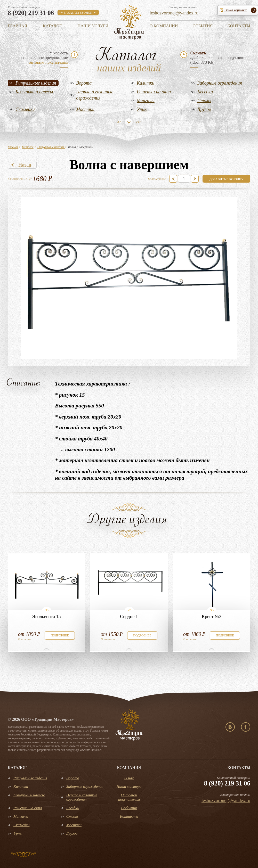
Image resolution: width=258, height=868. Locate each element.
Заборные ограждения (220, 83)
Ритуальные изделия (36, 83)
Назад (25, 165)
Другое (204, 109)
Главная (17, 26)
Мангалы (146, 101)
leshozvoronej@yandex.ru (174, 13)
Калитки (146, 83)
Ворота (84, 83)
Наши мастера (129, 787)
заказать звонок (78, 13)
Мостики (85, 109)
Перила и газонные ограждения (95, 95)
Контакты (239, 26)
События (203, 26)
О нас (129, 778)
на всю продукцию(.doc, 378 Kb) (217, 58)
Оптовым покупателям (129, 797)
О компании (164, 26)
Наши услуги (93, 26)
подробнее (60, 635)
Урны (142, 109)
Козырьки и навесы (34, 92)
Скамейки (25, 109)
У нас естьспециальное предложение (45, 58)
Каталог (52, 26)
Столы (204, 101)
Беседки (205, 92)
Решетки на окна (154, 92)
